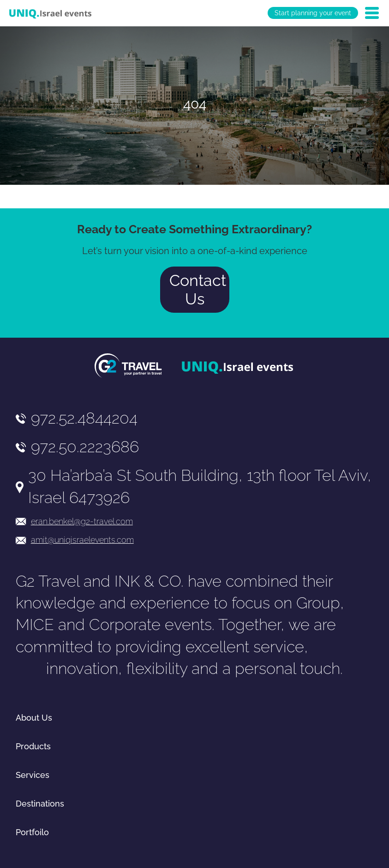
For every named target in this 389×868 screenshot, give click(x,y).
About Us (34, 718)
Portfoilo (32, 832)
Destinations (40, 804)
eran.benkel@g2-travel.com (82, 521)
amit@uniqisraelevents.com (82, 540)
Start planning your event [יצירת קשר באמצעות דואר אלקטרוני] (313, 13)
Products (33, 746)
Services (33, 775)
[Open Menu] (372, 13)
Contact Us (198, 290)
